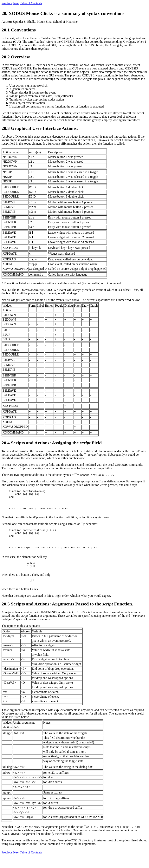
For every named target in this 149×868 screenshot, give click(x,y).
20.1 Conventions (19, 30)
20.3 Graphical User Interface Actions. (40, 128)
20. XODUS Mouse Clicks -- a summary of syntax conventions (63, 13)
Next (16, 3)
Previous (7, 3)
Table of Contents (31, 3)
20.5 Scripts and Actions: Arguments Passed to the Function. (67, 616)
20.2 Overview (16, 57)
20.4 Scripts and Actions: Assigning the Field (52, 443)
